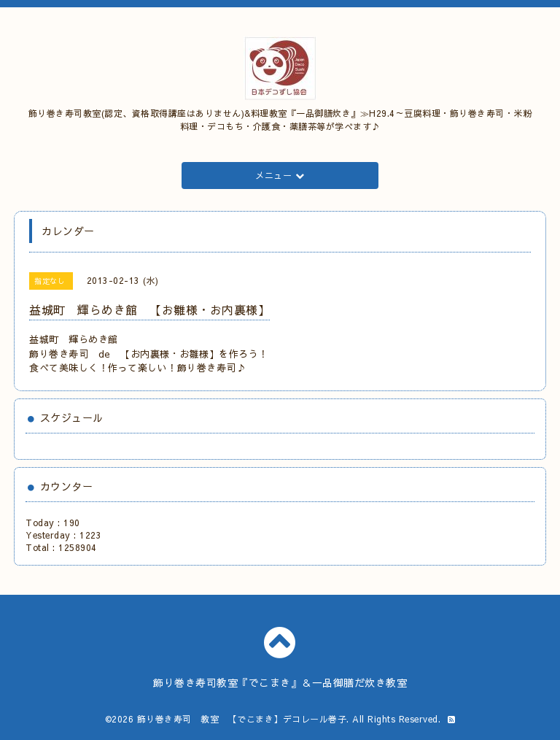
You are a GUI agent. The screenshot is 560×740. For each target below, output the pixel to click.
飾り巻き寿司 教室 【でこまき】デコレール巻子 (242, 719)
